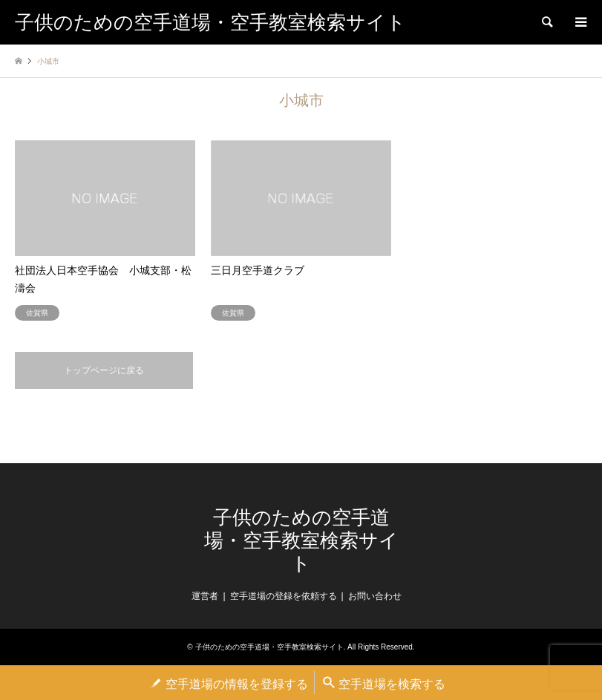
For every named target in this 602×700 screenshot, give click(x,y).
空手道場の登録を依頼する (284, 596)
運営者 (205, 596)
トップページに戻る (104, 370)
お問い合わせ (375, 596)
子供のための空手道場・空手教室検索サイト (301, 541)
